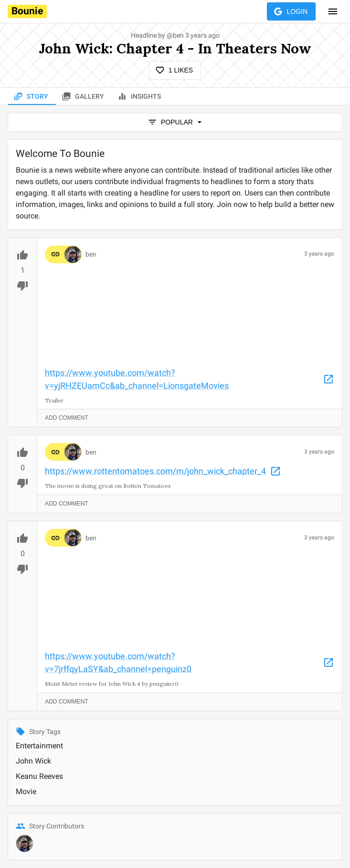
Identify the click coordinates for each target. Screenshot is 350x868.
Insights (140, 97)
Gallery (84, 97)
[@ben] (25, 843)
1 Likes (175, 70)
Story (32, 97)
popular (175, 122)
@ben (175, 35)
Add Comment (67, 418)
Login (291, 12)
